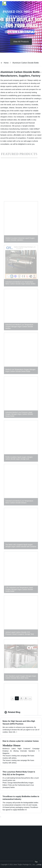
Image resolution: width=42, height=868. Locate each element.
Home (6, 63)
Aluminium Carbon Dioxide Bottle (26, 63)
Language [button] (37, 3)
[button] (26, 3)
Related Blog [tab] (12, 712)
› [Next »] (30, 698)
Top (36, 861)
